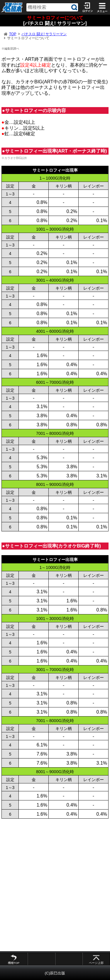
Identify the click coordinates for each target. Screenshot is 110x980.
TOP (13, 34)
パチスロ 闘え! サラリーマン (44, 34)
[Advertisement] (55, 885)
